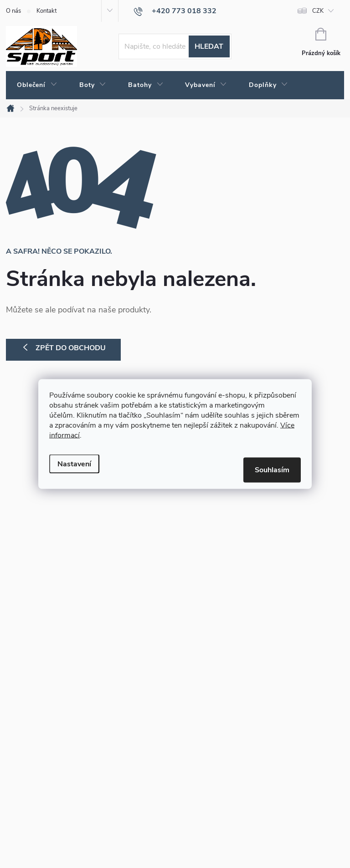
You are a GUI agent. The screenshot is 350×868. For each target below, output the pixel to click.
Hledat (209, 46)
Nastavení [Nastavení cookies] (74, 464)
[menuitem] (37, 85)
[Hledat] (175, 46)
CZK (318, 11)
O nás (13, 11)
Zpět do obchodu (71, 348)
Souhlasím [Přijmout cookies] (272, 470)
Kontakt (46, 11)
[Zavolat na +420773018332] (175, 11)
